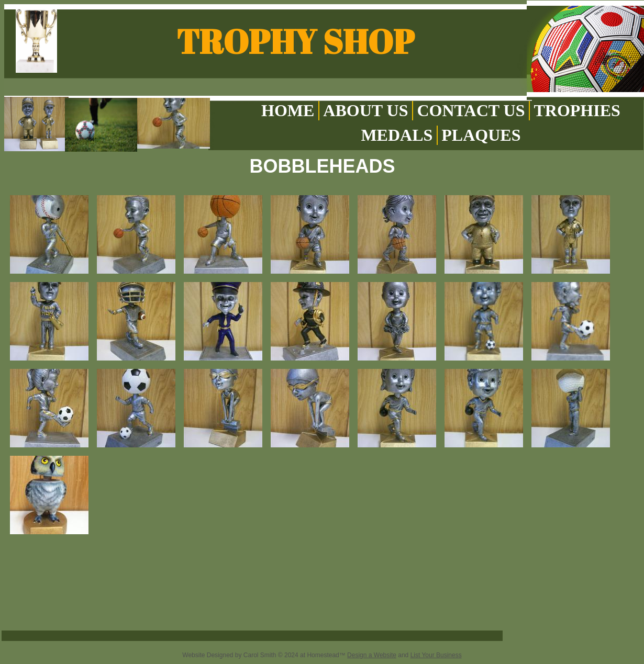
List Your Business (436, 655)
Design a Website (372, 655)
